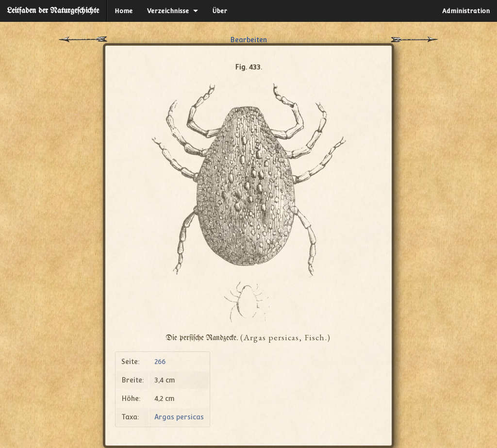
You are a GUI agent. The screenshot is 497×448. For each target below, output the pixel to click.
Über (220, 11)
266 (160, 362)
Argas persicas (179, 417)
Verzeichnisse (168, 11)
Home (124, 11)
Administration (466, 11)
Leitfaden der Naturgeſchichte (53, 11)
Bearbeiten (248, 40)
